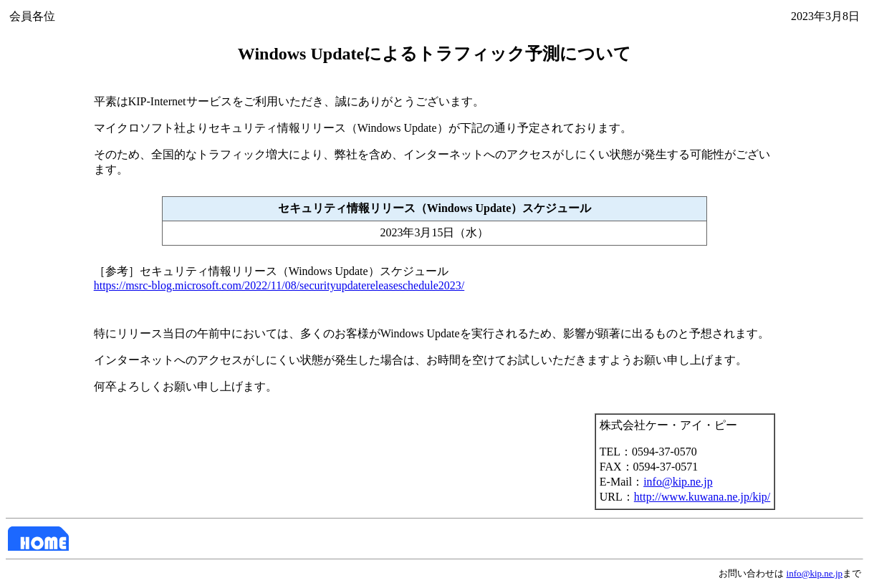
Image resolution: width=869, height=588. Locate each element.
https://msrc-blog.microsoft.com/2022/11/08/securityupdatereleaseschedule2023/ (279, 285)
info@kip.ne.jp (678, 482)
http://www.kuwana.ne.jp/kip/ (702, 497)
